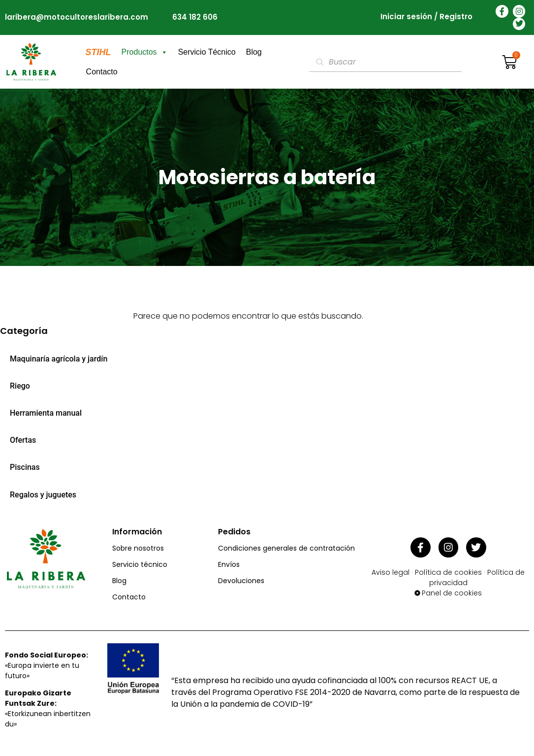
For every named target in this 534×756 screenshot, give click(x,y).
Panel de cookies (452, 591)
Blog (254, 52)
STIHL (98, 52)
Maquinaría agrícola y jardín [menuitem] (59, 359)
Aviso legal (391, 570)
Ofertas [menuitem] (23, 440)
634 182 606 (195, 17)
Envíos (229, 564)
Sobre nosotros (138, 548)
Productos (145, 52)
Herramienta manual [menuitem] (46, 413)
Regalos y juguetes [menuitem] (43, 495)
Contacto (102, 72)
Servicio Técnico (207, 52)
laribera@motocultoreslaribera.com (77, 17)
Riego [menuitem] (20, 386)
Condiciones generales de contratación (286, 548)
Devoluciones (241, 581)
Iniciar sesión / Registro (426, 17)
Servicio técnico (140, 564)
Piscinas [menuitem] (25, 467)
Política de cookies (448, 570)
